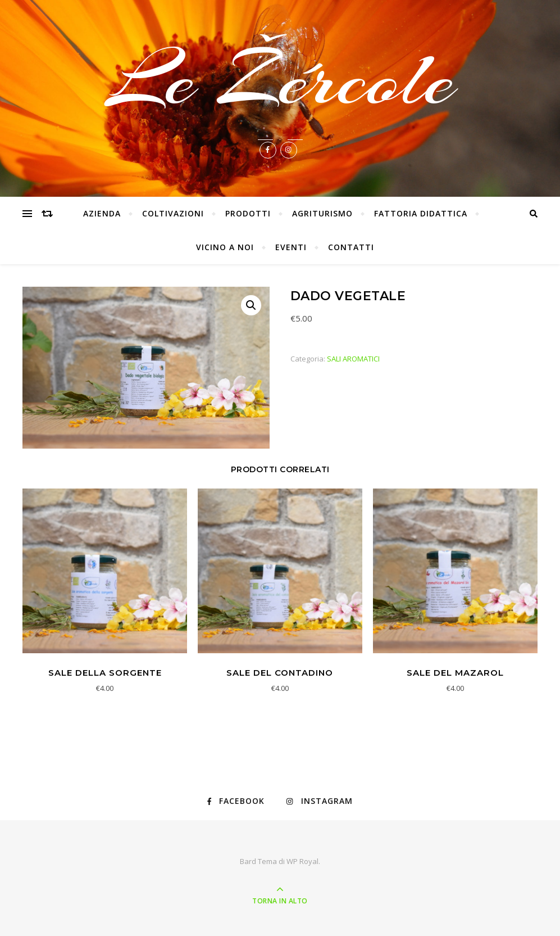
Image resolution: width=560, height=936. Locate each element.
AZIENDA (102, 213)
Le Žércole (280, 80)
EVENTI (291, 247)
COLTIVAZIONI (173, 213)
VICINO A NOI (225, 247)
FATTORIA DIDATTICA (421, 213)
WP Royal (302, 861)
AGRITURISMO (322, 213)
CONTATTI (351, 247)
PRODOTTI (248, 213)
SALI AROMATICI (353, 359)
